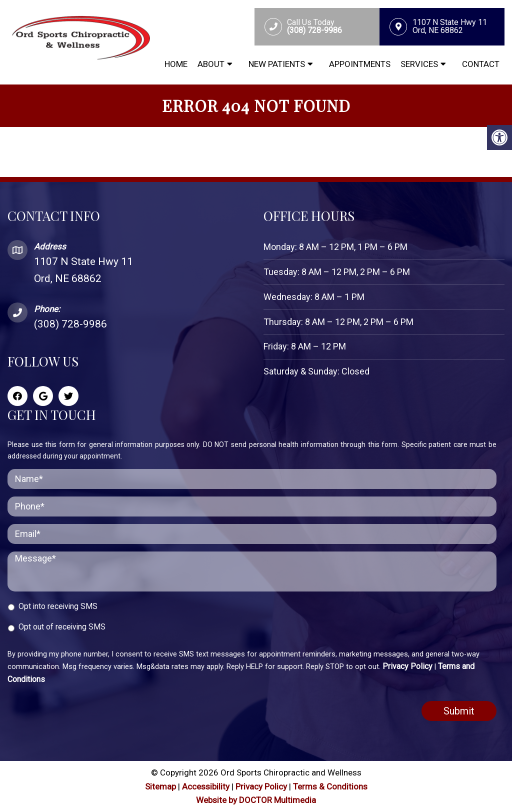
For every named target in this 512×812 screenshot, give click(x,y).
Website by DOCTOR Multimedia (256, 800)
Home (176, 64)
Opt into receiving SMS (58, 606)
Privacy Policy (407, 666)
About (211, 64)
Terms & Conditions (330, 786)
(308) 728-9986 (70, 324)
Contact (481, 64)
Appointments (360, 64)
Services (419, 64)
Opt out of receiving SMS (62, 627)
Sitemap (160, 786)
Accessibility (206, 786)
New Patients (277, 64)
